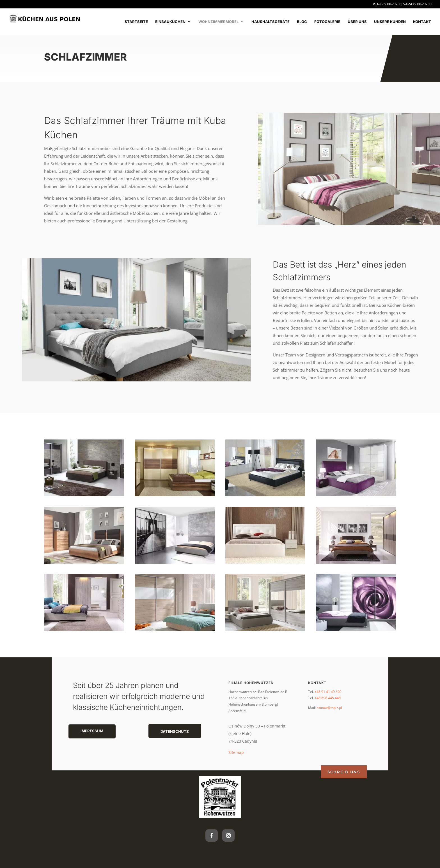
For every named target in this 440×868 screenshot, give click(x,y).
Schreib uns (344, 772)
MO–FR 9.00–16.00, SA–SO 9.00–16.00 (402, 4)
